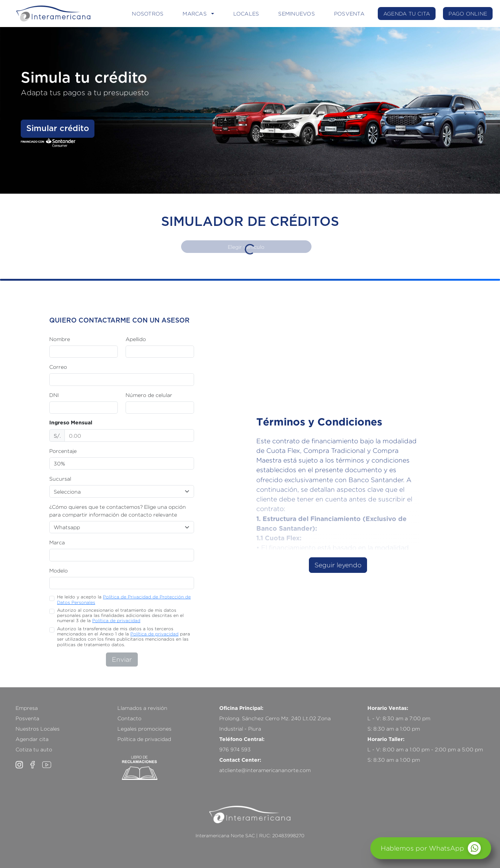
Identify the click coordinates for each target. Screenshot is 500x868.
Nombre (60, 339)
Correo (58, 367)
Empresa (27, 708)
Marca (57, 542)
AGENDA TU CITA (407, 14)
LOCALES (246, 14)
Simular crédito (58, 128)
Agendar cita (32, 739)
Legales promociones (144, 729)
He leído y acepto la (124, 599)
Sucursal (60, 479)
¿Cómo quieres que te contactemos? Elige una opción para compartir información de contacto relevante (118, 511)
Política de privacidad (116, 620)
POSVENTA (349, 14)
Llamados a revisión (142, 708)
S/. (57, 436)
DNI (54, 395)
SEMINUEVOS (296, 14)
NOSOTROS (148, 14)
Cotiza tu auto (34, 749)
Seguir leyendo (338, 565)
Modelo (59, 570)
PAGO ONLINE (468, 14)
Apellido (136, 339)
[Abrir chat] (431, 848)
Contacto (129, 718)
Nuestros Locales (38, 729)
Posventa (27, 718)
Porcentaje (63, 451)
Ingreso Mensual (71, 423)
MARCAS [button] (195, 14)
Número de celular (149, 395)
